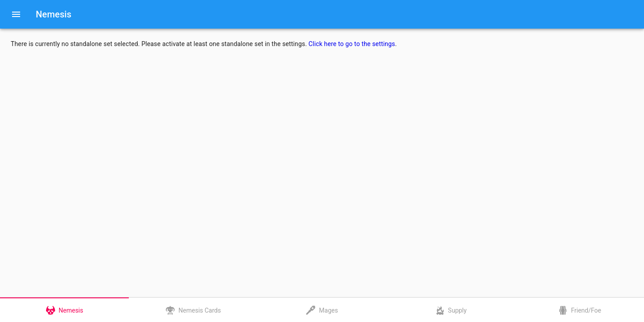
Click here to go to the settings (352, 44)
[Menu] (16, 14)
